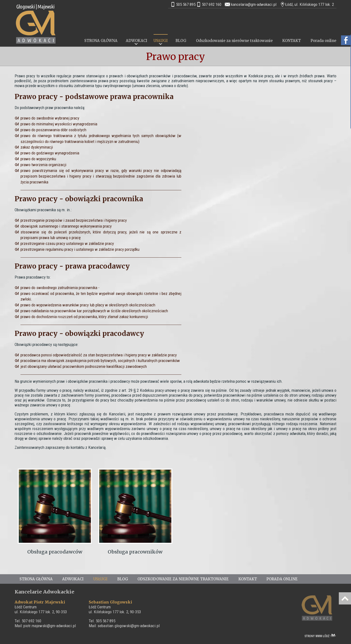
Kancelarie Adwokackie (44, 592)
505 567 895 (186, 4)
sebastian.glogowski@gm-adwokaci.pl (129, 626)
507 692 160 (212, 4)
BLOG (181, 41)
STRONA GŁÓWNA (101, 41)
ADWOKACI (136, 41)
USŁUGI (161, 41)
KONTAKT (292, 41)
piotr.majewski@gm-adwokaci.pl (50, 626)
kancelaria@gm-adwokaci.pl (254, 4)
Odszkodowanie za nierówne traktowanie (234, 41)
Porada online (323, 41)
